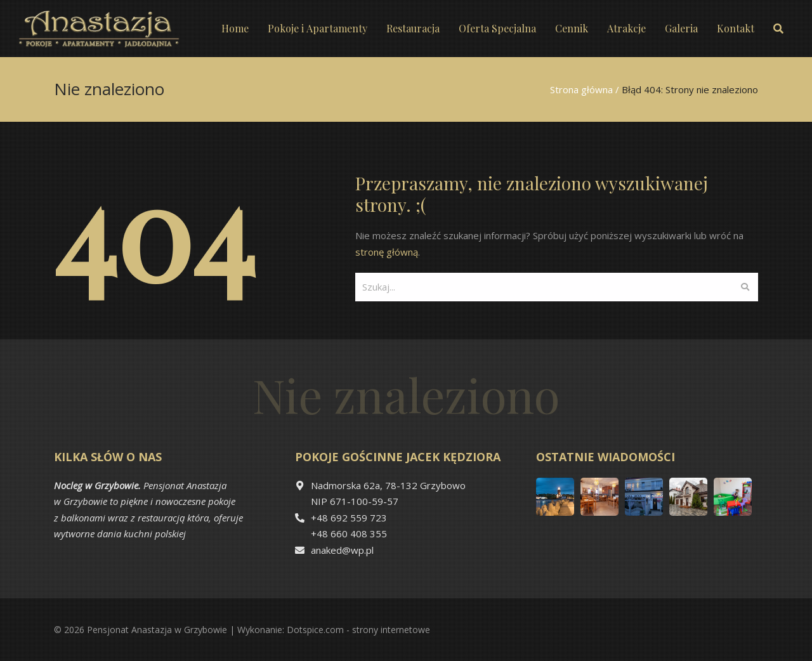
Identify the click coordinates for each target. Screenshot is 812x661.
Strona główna (581, 89)
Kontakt (736, 28)
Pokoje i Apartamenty (318, 28)
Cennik (572, 28)
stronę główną (387, 252)
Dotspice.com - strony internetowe (358, 630)
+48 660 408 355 (349, 533)
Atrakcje (626, 28)
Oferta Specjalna (497, 28)
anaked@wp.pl (342, 550)
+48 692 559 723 (349, 518)
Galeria (681, 28)
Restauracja (413, 28)
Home (235, 28)
